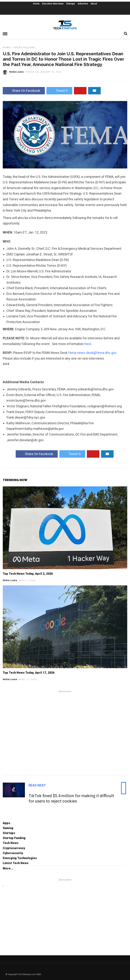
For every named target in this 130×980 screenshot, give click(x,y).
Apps (6, 823)
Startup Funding (14, 838)
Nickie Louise (10, 580)
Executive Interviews (53, 4)
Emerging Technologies (20, 858)
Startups (71, 4)
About (94, 4)
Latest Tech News (16, 863)
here (88, 344)
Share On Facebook (24, 91)
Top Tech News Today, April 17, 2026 (29, 673)
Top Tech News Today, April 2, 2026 (28, 574)
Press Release (24, 48)
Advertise (83, 4)
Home (36, 4)
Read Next (37, 785)
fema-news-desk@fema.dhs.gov (92, 353)
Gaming (8, 828)
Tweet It (59, 91)
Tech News (11, 843)
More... (8, 868)
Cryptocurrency (14, 848)
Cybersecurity (13, 853)
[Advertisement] (65, 732)
